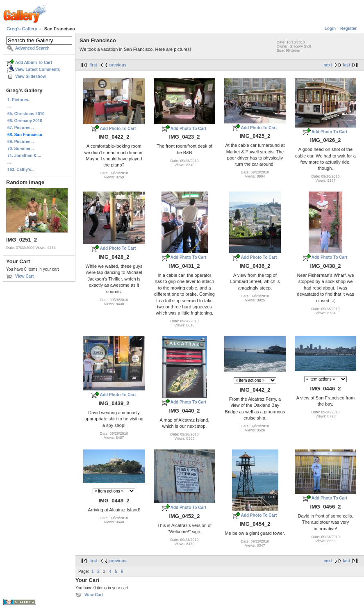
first (93, 65)
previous (118, 65)
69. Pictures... (20, 142)
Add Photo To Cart (118, 129)
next (328, 65)
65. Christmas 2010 (26, 114)
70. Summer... (20, 149)
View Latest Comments (38, 70)
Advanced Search (32, 48)
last (347, 65)
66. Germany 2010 (25, 121)
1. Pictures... (19, 100)
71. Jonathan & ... (24, 156)
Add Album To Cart (34, 63)
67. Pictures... (20, 128)
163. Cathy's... (21, 170)
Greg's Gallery (22, 29)
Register (348, 29)
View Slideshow (31, 76)
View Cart (24, 276)
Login (330, 29)
